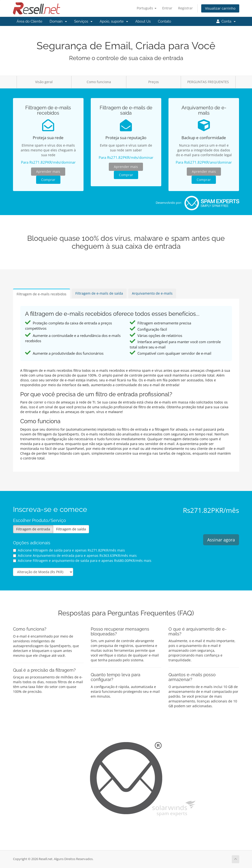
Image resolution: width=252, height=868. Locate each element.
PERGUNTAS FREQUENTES (208, 82)
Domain (58, 21)
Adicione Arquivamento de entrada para (75, 555)
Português (147, 8)
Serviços (83, 21)
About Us (143, 21)
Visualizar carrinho (220, 8)
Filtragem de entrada (33, 529)
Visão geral (44, 82)
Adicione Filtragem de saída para (69, 550)
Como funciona (99, 82)
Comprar (48, 180)
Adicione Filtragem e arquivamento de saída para (82, 561)
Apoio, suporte (114, 21)
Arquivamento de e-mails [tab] (152, 293)
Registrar (185, 8)
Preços (154, 82)
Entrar (167, 8)
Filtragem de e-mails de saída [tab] (99, 293)
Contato (165, 21)
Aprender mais (48, 171)
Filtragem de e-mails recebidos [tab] (42, 294)
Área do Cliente (29, 21)
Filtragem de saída (71, 529)
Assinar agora (221, 540)
